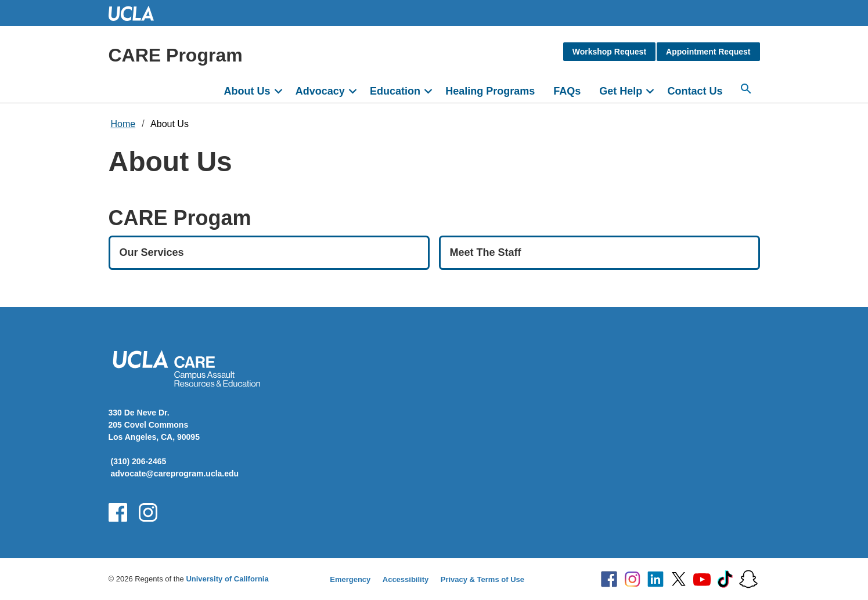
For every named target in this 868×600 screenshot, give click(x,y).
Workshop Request (609, 52)
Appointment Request (708, 52)
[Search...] (746, 89)
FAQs (567, 91)
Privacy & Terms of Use (482, 579)
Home (123, 124)
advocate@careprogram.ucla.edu (175, 474)
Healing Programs (490, 91)
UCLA (136, 13)
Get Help (621, 91)
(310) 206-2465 (139, 461)
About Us (247, 91)
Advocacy (320, 91)
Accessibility (406, 579)
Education (395, 91)
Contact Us (695, 91)
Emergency (350, 579)
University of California (227, 579)
